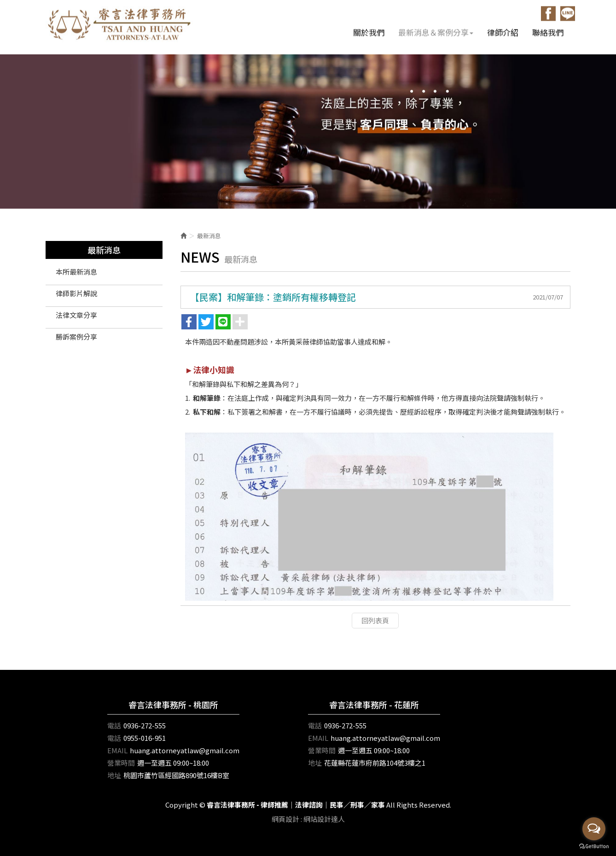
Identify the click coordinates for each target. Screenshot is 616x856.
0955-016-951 (145, 738)
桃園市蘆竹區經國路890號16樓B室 (176, 775)
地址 (114, 775)
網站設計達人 (324, 819)
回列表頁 (375, 620)
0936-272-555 (145, 725)
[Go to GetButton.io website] (594, 847)
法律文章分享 (76, 315)
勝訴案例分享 (76, 337)
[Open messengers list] (594, 829)
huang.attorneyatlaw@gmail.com (185, 750)
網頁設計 (285, 819)
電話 (114, 725)
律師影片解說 (76, 293)
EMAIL (117, 750)
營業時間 (121, 763)
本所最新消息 (76, 272)
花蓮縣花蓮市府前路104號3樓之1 (375, 763)
